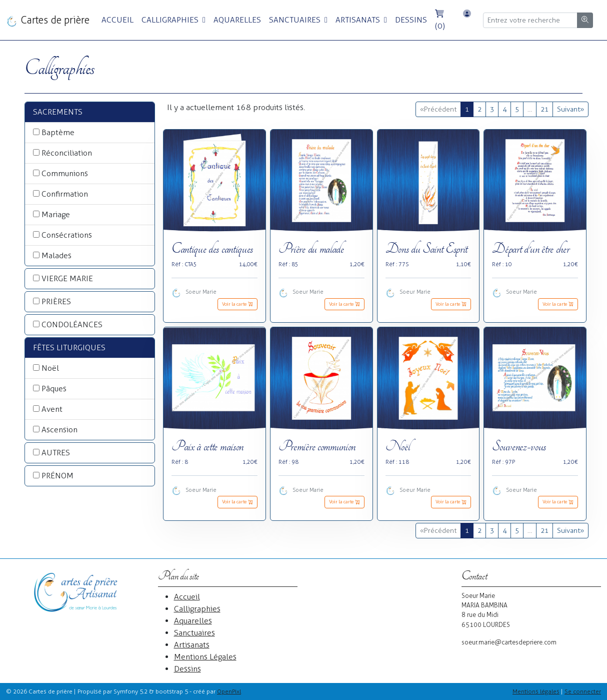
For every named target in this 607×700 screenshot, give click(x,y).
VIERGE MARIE (67, 278)
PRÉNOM (57, 476)
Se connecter (583, 691)
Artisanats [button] (359, 20)
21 (544, 109)
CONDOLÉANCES (72, 324)
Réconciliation (67, 153)
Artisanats (192, 645)
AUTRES (56, 453)
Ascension (59, 430)
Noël (50, 368)
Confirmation (65, 194)
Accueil (117, 20)
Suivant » (570, 109)
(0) (440, 20)
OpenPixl (229, 691)
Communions (65, 173)
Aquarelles (237, 20)
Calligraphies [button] (171, 20)
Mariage (56, 214)
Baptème (58, 132)
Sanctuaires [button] (296, 20)
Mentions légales (536, 691)
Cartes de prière (48, 21)
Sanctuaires (194, 633)
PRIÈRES (56, 301)
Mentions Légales (205, 657)
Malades (56, 255)
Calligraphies (197, 609)
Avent (52, 409)
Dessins (411, 20)
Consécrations (67, 235)
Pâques (54, 389)
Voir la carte (237, 304)
